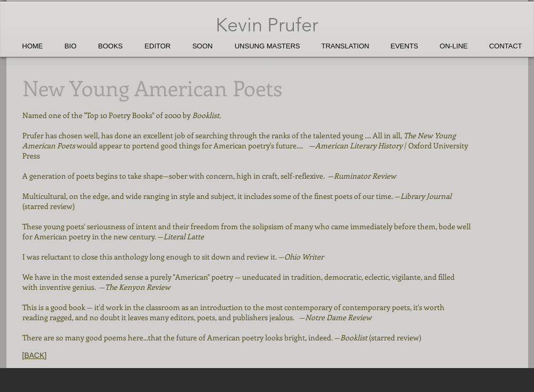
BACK (34, 355)
